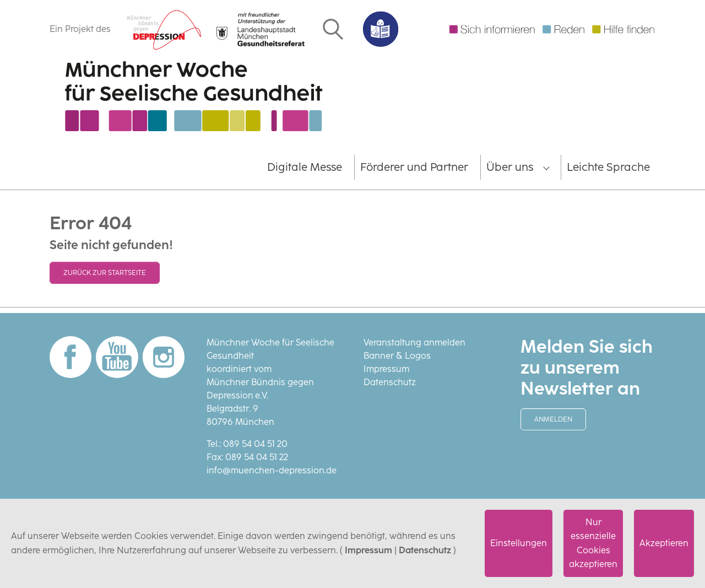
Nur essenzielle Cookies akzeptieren (593, 543)
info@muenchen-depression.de (272, 470)
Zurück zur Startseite (105, 273)
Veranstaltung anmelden (414, 342)
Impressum (368, 550)
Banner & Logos (397, 356)
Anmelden (553, 419)
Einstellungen (519, 543)
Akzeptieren (664, 543)
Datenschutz (425, 550)
